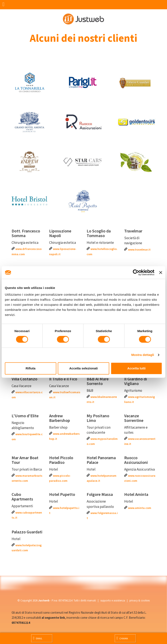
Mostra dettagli (143, 355)
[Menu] (5, 5)
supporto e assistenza (113, 600)
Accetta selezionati (83, 368)
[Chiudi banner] (161, 272)
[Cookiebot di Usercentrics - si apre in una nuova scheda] (136, 272)
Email (38, 638)
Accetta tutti (137, 368)
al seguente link (53, 618)
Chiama (122, 638)
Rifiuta (30, 368)
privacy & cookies (140, 600)
